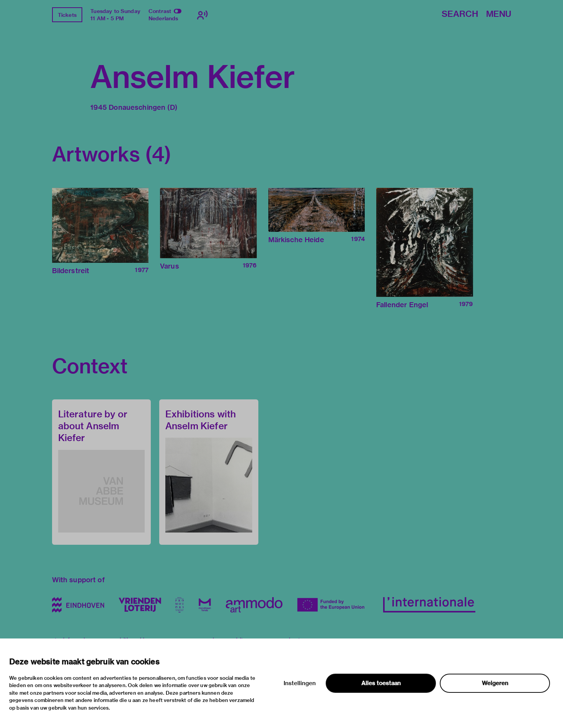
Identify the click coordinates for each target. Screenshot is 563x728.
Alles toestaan (381, 683)
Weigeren (495, 683)
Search (460, 14)
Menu (499, 14)
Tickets (67, 15)
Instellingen (300, 683)
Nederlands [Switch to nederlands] (163, 18)
